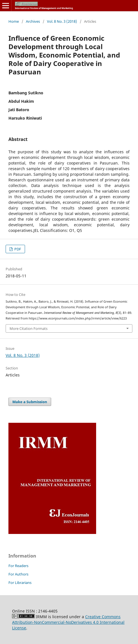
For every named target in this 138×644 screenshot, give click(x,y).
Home (14, 21)
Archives (33, 21)
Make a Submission (30, 402)
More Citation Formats (29, 328)
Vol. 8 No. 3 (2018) (62, 21)
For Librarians (20, 583)
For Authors (18, 574)
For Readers (18, 566)
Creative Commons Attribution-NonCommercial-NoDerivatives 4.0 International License (68, 622)
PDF (17, 249)
